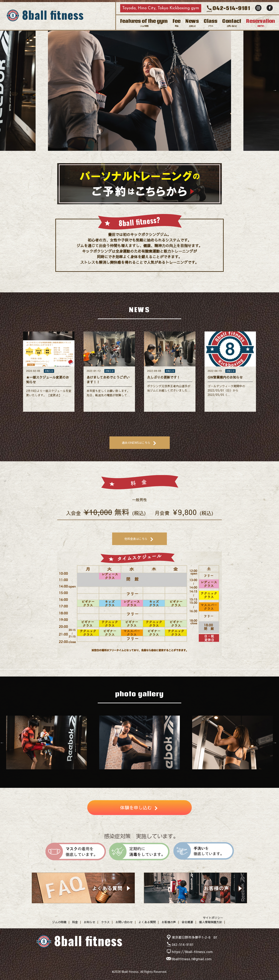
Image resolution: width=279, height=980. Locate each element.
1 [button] (127, 155)
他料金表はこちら (136, 539)
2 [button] (133, 155)
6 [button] (146, 773)
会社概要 (187, 922)
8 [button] (158, 773)
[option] (139, 90)
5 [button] (152, 155)
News (192, 23)
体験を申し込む (136, 808)
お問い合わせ (124, 922)
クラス (105, 922)
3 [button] (139, 155)
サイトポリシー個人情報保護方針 (211, 920)
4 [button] (146, 155)
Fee (177, 23)
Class (210, 23)
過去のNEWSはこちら (136, 443)
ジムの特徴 (59, 922)
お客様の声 (169, 922)
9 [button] (164, 773)
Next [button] (275, 90)
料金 (75, 922)
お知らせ (90, 922)
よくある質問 (147, 922)
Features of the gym (144, 23)
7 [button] (152, 773)
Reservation (260, 23)
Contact (232, 23)
